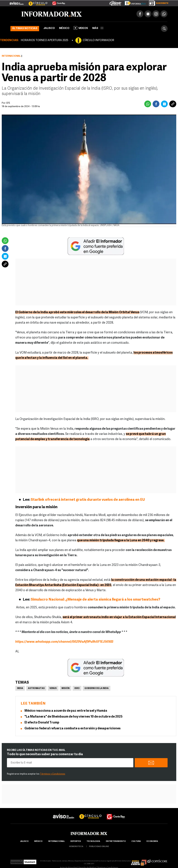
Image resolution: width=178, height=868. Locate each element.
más (98, 28)
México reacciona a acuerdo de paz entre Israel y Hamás (66, 711)
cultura (136, 841)
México (64, 28)
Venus (53, 688)
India (20, 688)
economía (152, 841)
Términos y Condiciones (53, 774)
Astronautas (36, 688)
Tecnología (93, 841)
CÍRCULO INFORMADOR (98, 40)
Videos (81, 28)
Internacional (11, 56)
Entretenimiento (116, 841)
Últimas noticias (25, 29)
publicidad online (99, 847)
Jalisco (49, 28)
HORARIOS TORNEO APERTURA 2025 (44, 40)
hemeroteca (76, 847)
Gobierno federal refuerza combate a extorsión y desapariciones (72, 729)
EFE (8, 103)
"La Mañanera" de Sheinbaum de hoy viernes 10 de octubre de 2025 (74, 717)
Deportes (76, 841)
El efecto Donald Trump (42, 723)
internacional (56, 841)
